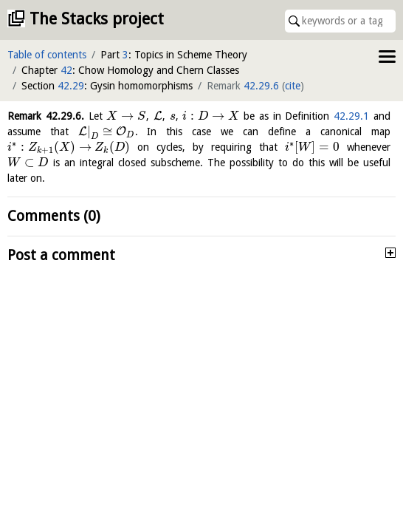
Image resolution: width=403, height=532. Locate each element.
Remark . (46, 116)
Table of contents (47, 55)
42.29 (71, 86)
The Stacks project (97, 19)
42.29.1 (351, 116)
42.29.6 (261, 86)
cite (293, 86)
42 (66, 70)
